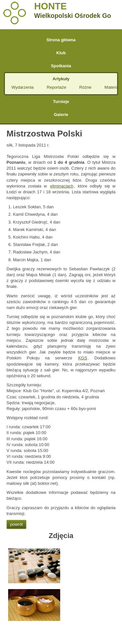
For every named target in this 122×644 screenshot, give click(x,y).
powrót (16, 524)
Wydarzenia (23, 87)
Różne (86, 87)
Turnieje (61, 102)
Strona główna (61, 40)
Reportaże (57, 87)
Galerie (61, 115)
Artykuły (61, 79)
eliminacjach (62, 186)
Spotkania (61, 66)
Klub (61, 53)
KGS (82, 358)
